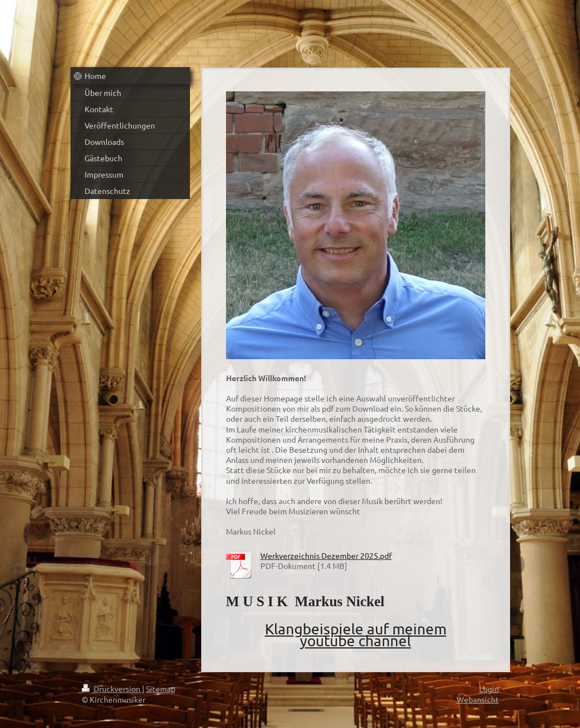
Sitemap (161, 689)
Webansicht (478, 699)
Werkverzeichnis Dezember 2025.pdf (326, 555)
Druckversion (112, 689)
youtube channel (355, 641)
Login (489, 689)
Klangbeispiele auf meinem (356, 629)
